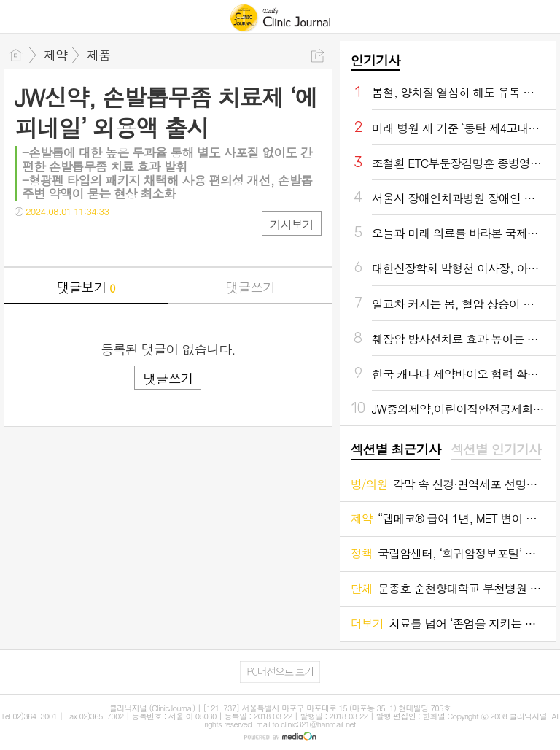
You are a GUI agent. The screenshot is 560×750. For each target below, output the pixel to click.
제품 (98, 55)
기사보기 (292, 224)
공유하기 (318, 56)
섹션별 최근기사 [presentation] (396, 449)
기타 (115, 241)
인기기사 (376, 60)
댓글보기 (86, 287)
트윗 (57, 241)
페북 (27, 241)
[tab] (396, 450)
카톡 (86, 241)
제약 (55, 55)
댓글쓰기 (250, 287)
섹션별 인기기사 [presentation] (495, 449)
